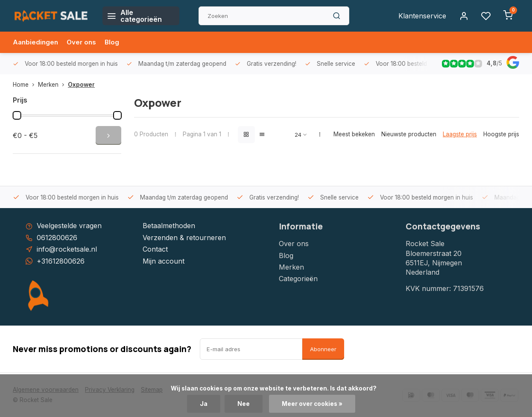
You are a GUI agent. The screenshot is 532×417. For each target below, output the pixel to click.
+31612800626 (61, 261)
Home (25, 85)
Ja (204, 404)
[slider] (17, 115)
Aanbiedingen (36, 42)
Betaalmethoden (169, 226)
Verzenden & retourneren (184, 238)
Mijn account (164, 261)
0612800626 (57, 238)
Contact (155, 249)
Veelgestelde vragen (69, 226)
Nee (244, 404)
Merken (53, 85)
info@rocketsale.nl (67, 249)
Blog (115, 42)
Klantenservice (422, 16)
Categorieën (298, 279)
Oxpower (81, 85)
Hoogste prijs (501, 134)
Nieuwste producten (409, 134)
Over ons (84, 42)
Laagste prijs (460, 134)
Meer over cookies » (312, 404)
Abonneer (323, 349)
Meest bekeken (354, 134)
